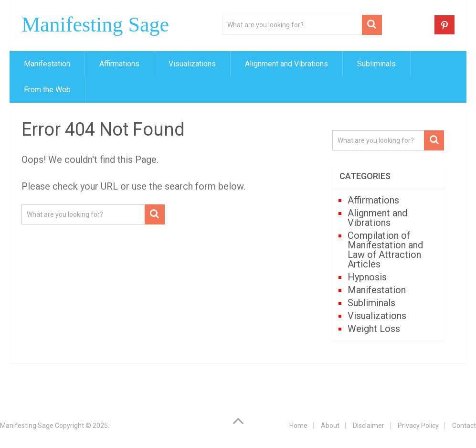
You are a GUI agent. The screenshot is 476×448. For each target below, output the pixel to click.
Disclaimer (369, 426)
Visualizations (192, 64)
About (330, 426)
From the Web (47, 90)
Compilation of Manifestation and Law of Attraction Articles (385, 250)
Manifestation (47, 64)
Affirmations (119, 64)
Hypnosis (367, 277)
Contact (464, 426)
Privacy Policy (418, 426)
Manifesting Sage (95, 25)
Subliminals (376, 64)
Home (298, 426)
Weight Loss (374, 329)
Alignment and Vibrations (286, 64)
